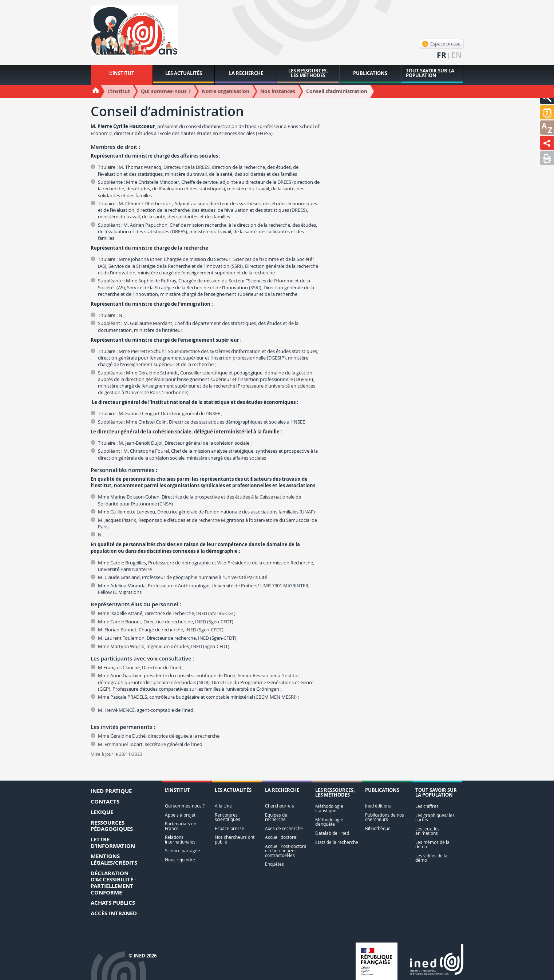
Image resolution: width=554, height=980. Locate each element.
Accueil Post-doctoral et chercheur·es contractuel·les (286, 851)
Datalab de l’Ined (332, 833)
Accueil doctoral (281, 837)
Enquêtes (274, 864)
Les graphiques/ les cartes (435, 818)
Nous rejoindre (180, 860)
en (456, 55)
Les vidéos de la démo (431, 858)
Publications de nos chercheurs (385, 817)
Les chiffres (427, 806)
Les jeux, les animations (428, 831)
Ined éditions (378, 806)
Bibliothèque (378, 828)
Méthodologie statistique (329, 808)
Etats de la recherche (337, 842)
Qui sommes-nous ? (185, 806)
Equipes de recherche (276, 817)
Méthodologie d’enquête (329, 822)
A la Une (223, 806)
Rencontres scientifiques (227, 817)
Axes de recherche (284, 828)
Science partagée (183, 851)
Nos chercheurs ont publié (235, 839)
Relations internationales (180, 839)
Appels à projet (180, 815)
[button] (547, 112)
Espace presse (441, 44)
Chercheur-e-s (280, 806)
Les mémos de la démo (432, 844)
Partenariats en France (181, 826)
